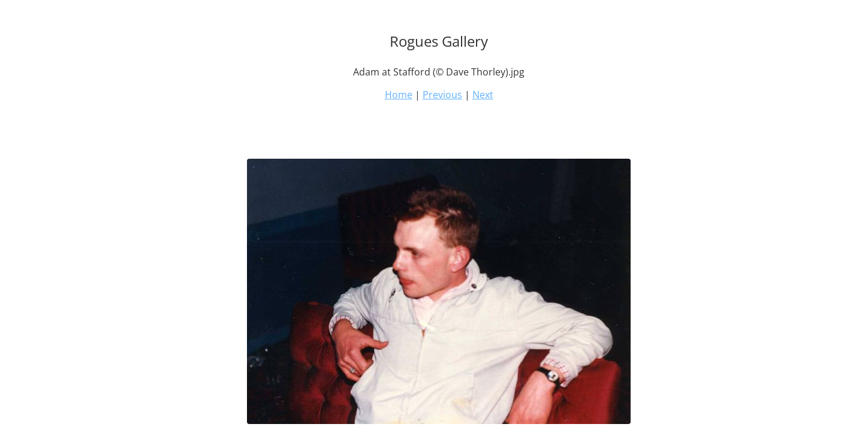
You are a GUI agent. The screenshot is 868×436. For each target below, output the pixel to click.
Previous (442, 95)
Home (399, 95)
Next (483, 95)
